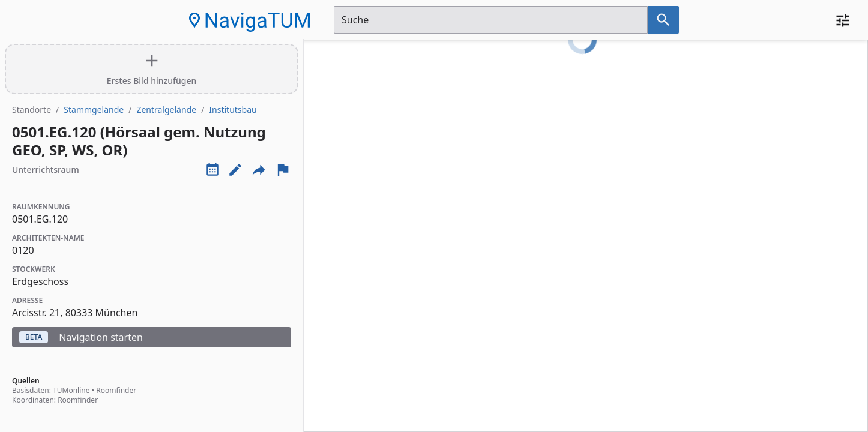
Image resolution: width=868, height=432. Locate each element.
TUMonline (71, 390)
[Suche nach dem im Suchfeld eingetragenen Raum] (663, 20)
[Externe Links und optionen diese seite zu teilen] (259, 170)
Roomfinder (116, 390)
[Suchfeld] (491, 20)
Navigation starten (81, 337)
